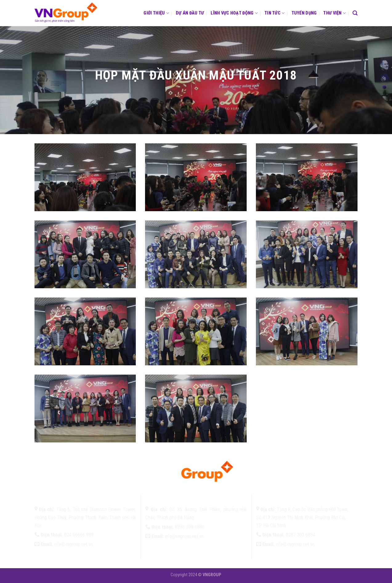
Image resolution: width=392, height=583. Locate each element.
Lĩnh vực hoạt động (234, 13)
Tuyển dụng (304, 13)
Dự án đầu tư (190, 13)
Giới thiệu (156, 13)
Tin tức (275, 13)
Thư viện (335, 13)
